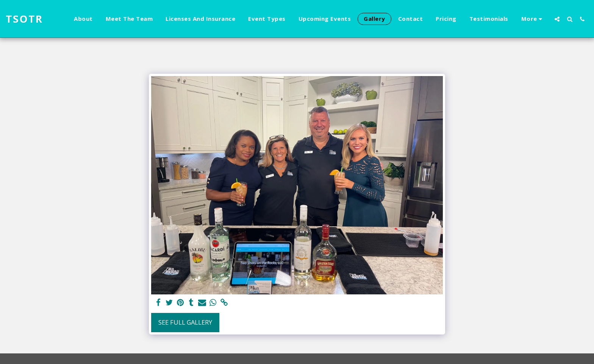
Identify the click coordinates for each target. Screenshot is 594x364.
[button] (557, 19)
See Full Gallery (185, 322)
